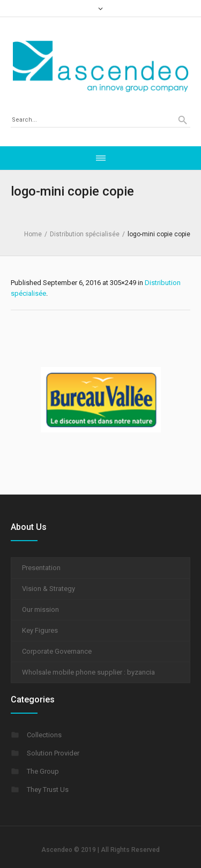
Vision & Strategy (49, 589)
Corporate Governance (57, 651)
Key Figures (40, 630)
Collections (44, 735)
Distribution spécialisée (85, 234)
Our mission (40, 609)
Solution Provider (53, 753)
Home (33, 234)
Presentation (41, 568)
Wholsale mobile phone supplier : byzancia (88, 672)
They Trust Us (48, 790)
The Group (43, 771)
